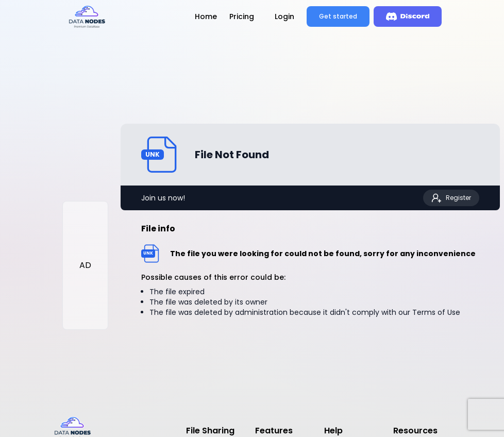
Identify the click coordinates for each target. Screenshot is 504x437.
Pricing (242, 16)
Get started (338, 16)
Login (284, 16)
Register (451, 198)
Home (206, 16)
